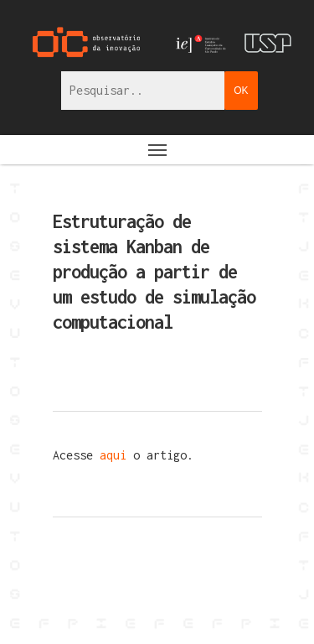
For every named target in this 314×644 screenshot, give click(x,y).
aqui (116, 455)
